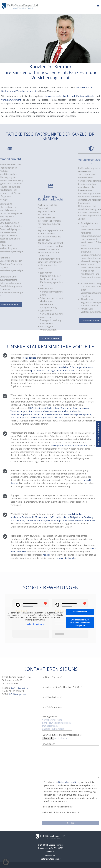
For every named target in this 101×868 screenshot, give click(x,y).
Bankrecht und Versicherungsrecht (19, 91)
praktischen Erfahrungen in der (47, 370)
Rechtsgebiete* (57, 720)
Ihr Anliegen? (70, 745)
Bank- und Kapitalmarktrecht (79, 96)
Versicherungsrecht (11, 100)
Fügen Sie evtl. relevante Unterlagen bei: (62, 736)
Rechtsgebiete (29, 358)
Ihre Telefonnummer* (70, 709)
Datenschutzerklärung (69, 782)
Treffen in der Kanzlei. (65, 558)
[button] (6, 862)
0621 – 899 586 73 (19, 688)
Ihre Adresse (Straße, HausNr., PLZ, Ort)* (70, 689)
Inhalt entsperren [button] (80, 612)
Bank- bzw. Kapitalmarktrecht (57, 723)
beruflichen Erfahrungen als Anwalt (75, 367)
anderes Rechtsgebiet (57, 729)
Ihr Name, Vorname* (70, 679)
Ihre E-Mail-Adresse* (70, 699)
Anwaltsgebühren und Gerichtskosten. (68, 446)
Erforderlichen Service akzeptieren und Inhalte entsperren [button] (80, 623)
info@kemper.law (18, 694)
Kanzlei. (46, 555)
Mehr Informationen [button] (35, 624)
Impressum (50, 856)
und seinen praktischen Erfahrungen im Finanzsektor (37, 418)
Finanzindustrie (70, 370)
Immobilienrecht (84, 87)
